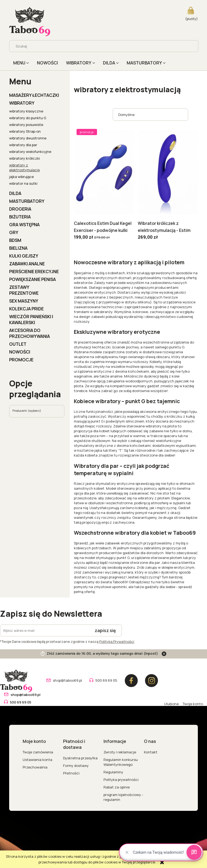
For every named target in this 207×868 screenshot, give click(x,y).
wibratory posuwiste (26, 125)
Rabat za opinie (117, 787)
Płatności (71, 773)
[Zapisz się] (105, 630)
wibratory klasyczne (26, 111)
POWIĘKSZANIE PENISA (32, 279)
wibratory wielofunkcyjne (30, 152)
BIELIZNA (18, 248)
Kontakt (151, 752)
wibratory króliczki (25, 158)
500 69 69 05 (106, 680)
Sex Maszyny (24, 301)
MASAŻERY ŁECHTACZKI (34, 95)
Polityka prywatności (121, 780)
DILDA (15, 193)
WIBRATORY (22, 103)
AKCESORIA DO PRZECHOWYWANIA (30, 333)
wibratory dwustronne (28, 138)
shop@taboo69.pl (67, 680)
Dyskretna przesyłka (80, 758)
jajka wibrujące (21, 177)
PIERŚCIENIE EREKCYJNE (34, 272)
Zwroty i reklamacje (120, 752)
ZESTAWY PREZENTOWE (24, 290)
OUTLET (18, 344)
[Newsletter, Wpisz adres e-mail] (45, 630)
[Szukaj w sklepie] (99, 46)
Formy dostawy (76, 766)
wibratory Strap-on (25, 131)
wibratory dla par (23, 145)
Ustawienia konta (37, 760)
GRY (14, 232)
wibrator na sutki (23, 183)
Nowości (20, 352)
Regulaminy (113, 772)
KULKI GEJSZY (24, 256)
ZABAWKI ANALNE (27, 264)
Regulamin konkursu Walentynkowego (121, 762)
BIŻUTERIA (20, 217)
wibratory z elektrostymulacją (24, 167)
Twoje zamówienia (38, 752)
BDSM (15, 240)
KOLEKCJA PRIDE (26, 309)
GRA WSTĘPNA (24, 225)
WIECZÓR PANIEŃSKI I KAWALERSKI (31, 320)
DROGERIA (20, 209)
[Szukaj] (192, 46)
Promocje (21, 360)
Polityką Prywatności (117, 641)
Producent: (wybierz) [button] (27, 411)
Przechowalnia (35, 767)
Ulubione (171, 704)
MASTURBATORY (27, 201)
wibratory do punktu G (28, 118)
